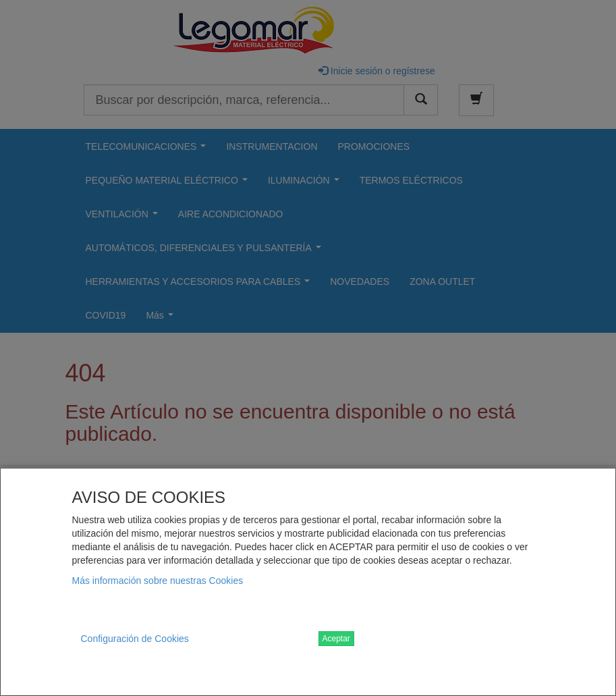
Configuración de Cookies (135, 639)
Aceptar (336, 639)
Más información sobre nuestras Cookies (158, 581)
